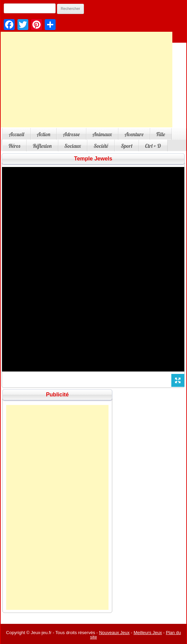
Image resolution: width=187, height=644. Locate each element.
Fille (161, 134)
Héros (14, 146)
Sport (127, 146)
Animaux (102, 134)
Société (101, 146)
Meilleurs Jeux (148, 633)
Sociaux (73, 146)
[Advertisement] (57, 507)
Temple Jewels (93, 159)
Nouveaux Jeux (114, 633)
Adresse (71, 134)
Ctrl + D (153, 146)
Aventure (134, 134)
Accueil (17, 134)
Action (44, 134)
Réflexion (42, 146)
